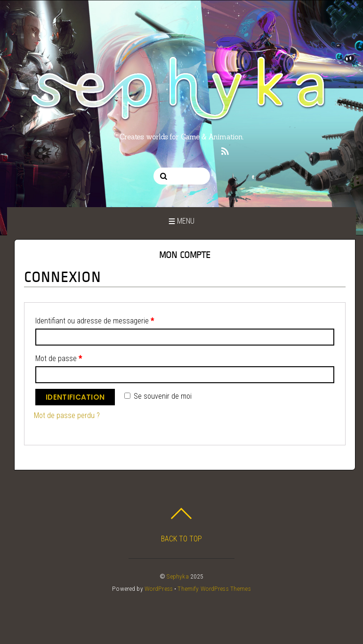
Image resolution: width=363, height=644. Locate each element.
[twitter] (137, 150)
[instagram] (155, 150)
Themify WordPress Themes (214, 588)
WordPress (159, 588)
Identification (75, 397)
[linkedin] (190, 150)
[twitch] (207, 150)
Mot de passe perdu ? (67, 415)
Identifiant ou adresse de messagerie (95, 321)
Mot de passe (59, 358)
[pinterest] (172, 150)
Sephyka (178, 576)
